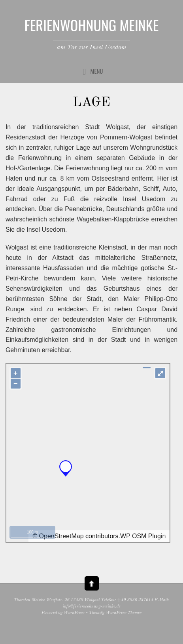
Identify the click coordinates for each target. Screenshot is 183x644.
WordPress (74, 613)
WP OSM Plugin (143, 536)
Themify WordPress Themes (115, 613)
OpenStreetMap (61, 536)
